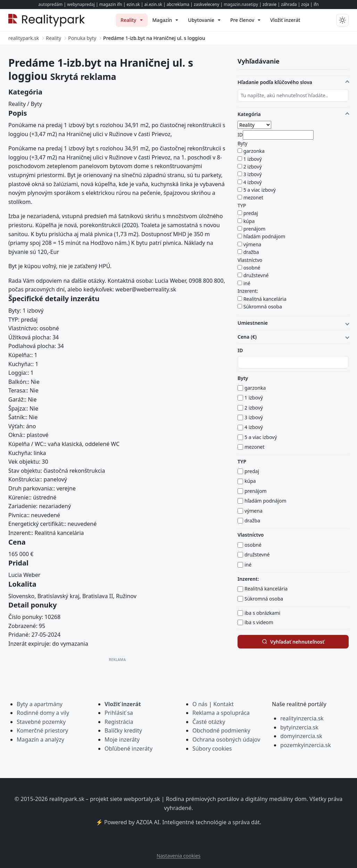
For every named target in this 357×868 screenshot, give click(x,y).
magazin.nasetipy (241, 4)
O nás (200, 704)
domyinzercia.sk (301, 736)
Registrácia (119, 722)
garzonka (254, 151)
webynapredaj (81, 4)
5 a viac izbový (260, 190)
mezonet (254, 197)
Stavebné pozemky (41, 722)
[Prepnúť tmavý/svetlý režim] (342, 20)
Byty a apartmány (40, 704)
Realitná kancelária (265, 299)
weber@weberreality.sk (146, 289)
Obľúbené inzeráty (128, 749)
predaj (251, 213)
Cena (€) (247, 337)
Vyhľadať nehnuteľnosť (293, 642)
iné (247, 283)
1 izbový (253, 159)
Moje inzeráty (122, 739)
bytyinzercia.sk (299, 727)
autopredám (50, 4)
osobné (252, 268)
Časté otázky (209, 722)
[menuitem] (131, 20)
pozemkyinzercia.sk (306, 745)
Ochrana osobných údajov (226, 739)
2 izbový (253, 167)
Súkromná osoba (263, 307)
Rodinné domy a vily (43, 713)
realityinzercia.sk (302, 718)
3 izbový (253, 174)
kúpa (249, 221)
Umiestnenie (253, 323)
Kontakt (223, 704)
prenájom (255, 229)
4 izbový (253, 182)
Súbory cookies (212, 749)
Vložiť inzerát (123, 704)
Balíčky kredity (123, 730)
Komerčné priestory (42, 730)
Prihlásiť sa (119, 713)
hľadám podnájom (264, 236)
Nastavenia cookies (178, 856)
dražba (251, 252)
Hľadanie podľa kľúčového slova (275, 82)
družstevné (256, 275)
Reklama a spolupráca (221, 713)
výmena (252, 244)
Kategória (249, 114)
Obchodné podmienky (221, 730)
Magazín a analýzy (40, 739)
